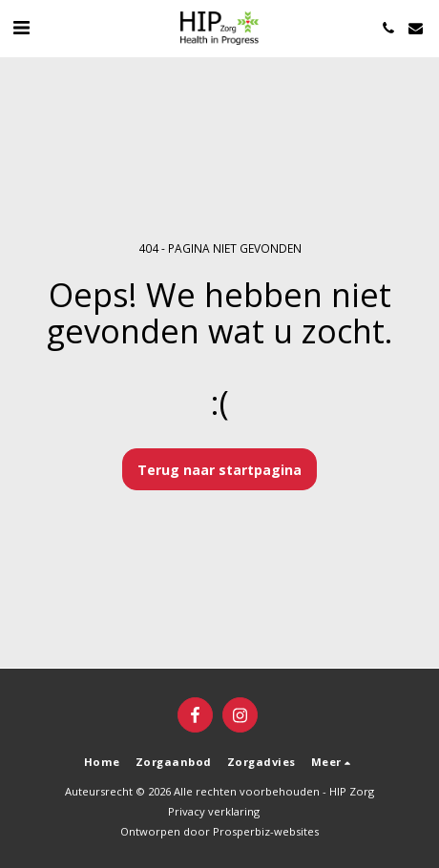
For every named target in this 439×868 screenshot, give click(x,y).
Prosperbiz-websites (266, 831)
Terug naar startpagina (219, 470)
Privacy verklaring (214, 811)
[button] (21, 27)
